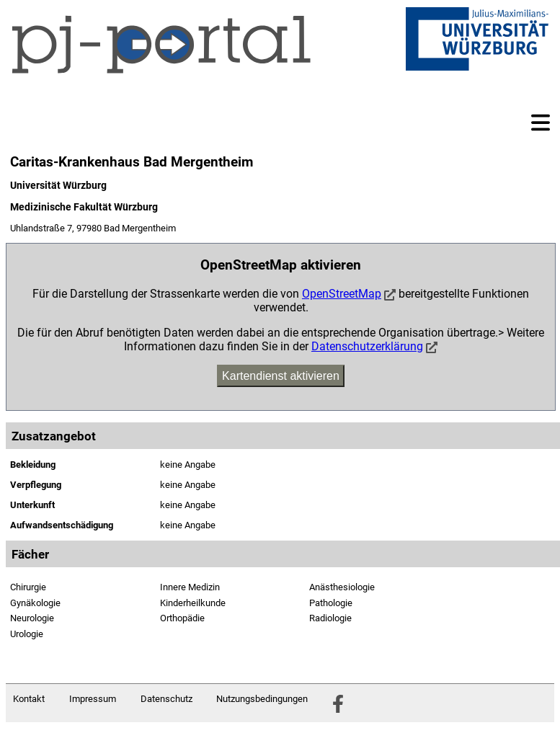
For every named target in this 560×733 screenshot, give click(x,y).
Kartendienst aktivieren (281, 376)
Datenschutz (166, 699)
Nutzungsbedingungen (262, 699)
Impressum (93, 699)
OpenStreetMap (342, 294)
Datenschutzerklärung (367, 346)
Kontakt (29, 699)
